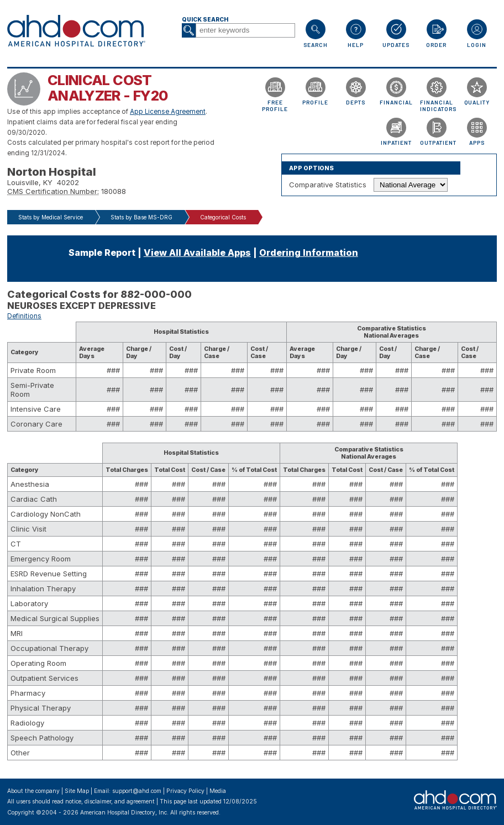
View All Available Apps (197, 253)
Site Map (77, 791)
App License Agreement (168, 112)
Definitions (24, 316)
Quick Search (205, 20)
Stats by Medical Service (51, 217)
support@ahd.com (137, 791)
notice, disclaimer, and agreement (110, 802)
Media (218, 791)
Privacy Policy (185, 791)
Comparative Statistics (328, 185)
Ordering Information (309, 253)
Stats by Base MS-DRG (141, 217)
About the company (33, 791)
